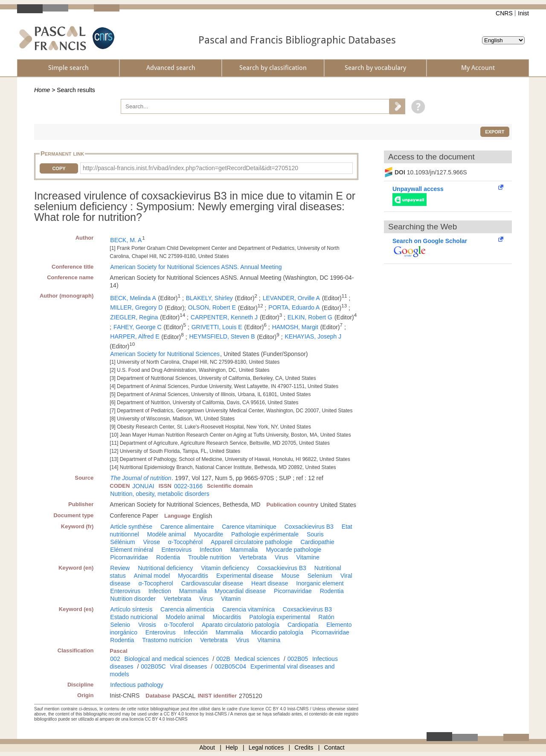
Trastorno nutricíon (167, 640)
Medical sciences (257, 659)
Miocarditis (227, 617)
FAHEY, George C (138, 327)
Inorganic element (320, 583)
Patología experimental (280, 617)
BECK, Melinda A (133, 298)
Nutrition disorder (133, 599)
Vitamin (231, 599)
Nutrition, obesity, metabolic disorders (160, 494)
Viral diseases (189, 666)
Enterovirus (176, 550)
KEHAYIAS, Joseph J (313, 336)
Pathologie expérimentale (265, 534)
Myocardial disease (240, 591)
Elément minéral (132, 550)
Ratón (326, 617)
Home (42, 90)
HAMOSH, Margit (295, 327)
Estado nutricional (134, 617)
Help (232, 747)
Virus (282, 557)
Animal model (152, 576)
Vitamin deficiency (225, 568)
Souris (315, 534)
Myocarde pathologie (293, 550)
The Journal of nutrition (141, 478)
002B (223, 659)
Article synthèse (131, 527)
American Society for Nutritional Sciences (165, 354)
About (207, 747)
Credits (304, 747)
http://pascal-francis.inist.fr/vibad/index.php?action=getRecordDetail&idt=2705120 (190, 168)
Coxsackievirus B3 (309, 527)
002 (115, 659)
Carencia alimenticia (187, 609)
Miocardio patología (277, 632)
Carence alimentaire (187, 527)
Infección (196, 632)
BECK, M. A (126, 240)
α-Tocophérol (185, 542)
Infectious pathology (137, 685)
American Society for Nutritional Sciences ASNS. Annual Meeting (196, 267)
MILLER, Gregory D (136, 307)
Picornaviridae (129, 557)
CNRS (504, 13)
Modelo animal (185, 617)
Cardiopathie (317, 542)
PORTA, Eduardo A (294, 307)
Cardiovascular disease (212, 583)
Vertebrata (253, 557)
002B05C (153, 666)
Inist (523, 13)
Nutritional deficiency (165, 568)
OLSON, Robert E (212, 307)
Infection (211, 550)
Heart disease (270, 583)
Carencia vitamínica (248, 609)
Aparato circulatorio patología (241, 625)
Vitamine (308, 557)
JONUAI (143, 486)
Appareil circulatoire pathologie (251, 542)
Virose (152, 542)
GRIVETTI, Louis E (217, 327)
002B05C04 (230, 666)
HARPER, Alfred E (135, 336)
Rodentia (168, 557)
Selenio (120, 625)
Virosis (147, 625)
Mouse (290, 576)
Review (120, 568)
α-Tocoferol (179, 625)
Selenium (320, 576)
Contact (334, 747)
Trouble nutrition (210, 557)
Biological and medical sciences (167, 659)
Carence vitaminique (249, 527)
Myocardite (209, 534)
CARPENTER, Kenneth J (224, 317)
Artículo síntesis (131, 609)
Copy (59, 168)
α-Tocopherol (155, 583)
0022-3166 (188, 486)
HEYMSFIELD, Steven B (222, 336)
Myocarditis (193, 576)
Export (495, 132)
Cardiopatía (303, 625)
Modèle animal (167, 534)
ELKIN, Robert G (310, 317)
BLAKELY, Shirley (209, 298)
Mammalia (244, 550)
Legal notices (266, 747)
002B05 (298, 659)
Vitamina (269, 640)
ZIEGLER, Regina (134, 317)
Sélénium (122, 542)
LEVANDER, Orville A (291, 298)
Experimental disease (245, 576)
